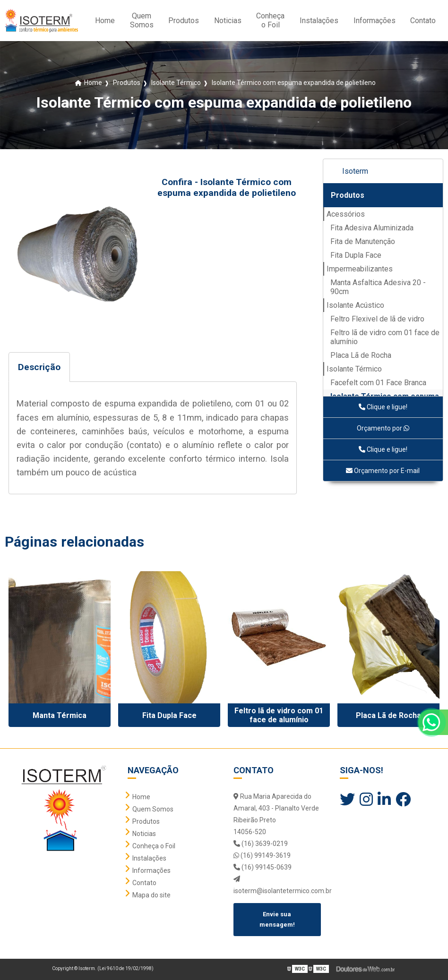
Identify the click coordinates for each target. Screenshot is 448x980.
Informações (375, 21)
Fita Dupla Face (356, 255)
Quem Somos (142, 20)
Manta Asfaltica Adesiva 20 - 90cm (378, 287)
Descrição (39, 367)
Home (105, 21)
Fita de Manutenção (363, 241)
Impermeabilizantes (360, 269)
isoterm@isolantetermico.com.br (277, 885)
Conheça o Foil (270, 20)
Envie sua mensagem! (277, 919)
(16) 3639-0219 (261, 844)
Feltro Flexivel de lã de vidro (377, 319)
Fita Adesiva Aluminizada (372, 228)
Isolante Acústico (355, 305)
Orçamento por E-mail (383, 471)
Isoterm (355, 171)
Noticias (228, 21)
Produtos (184, 21)
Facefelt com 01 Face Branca (378, 383)
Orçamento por (383, 428)
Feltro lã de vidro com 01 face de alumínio (385, 337)
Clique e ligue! (383, 407)
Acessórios (346, 214)
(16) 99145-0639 (263, 867)
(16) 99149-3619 (262, 855)
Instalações (319, 21)
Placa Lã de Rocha (361, 355)
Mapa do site (151, 895)
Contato (423, 21)
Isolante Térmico (354, 369)
